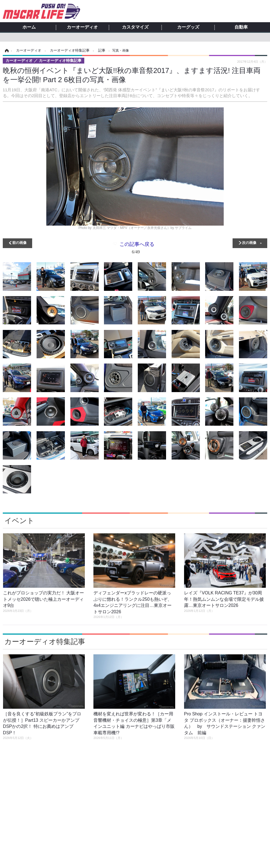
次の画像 (249, 242)
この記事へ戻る (137, 249)
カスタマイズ (135, 27)
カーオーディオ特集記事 (45, 642)
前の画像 (19, 242)
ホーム (29, 27)
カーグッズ (188, 27)
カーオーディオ (82, 27)
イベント (19, 521)
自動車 (241, 27)
